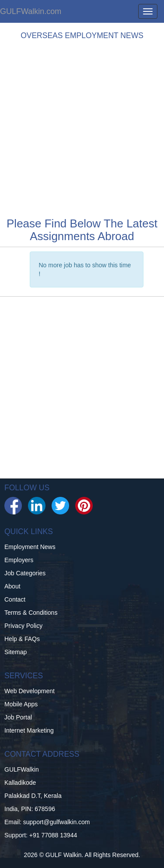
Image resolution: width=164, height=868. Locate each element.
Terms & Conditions (31, 613)
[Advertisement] (82, 126)
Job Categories (25, 573)
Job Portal (18, 717)
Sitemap (16, 652)
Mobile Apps (21, 704)
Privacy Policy (23, 626)
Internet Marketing (29, 730)
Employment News (30, 547)
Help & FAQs (22, 639)
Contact (15, 599)
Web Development (30, 691)
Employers (19, 560)
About (12, 586)
